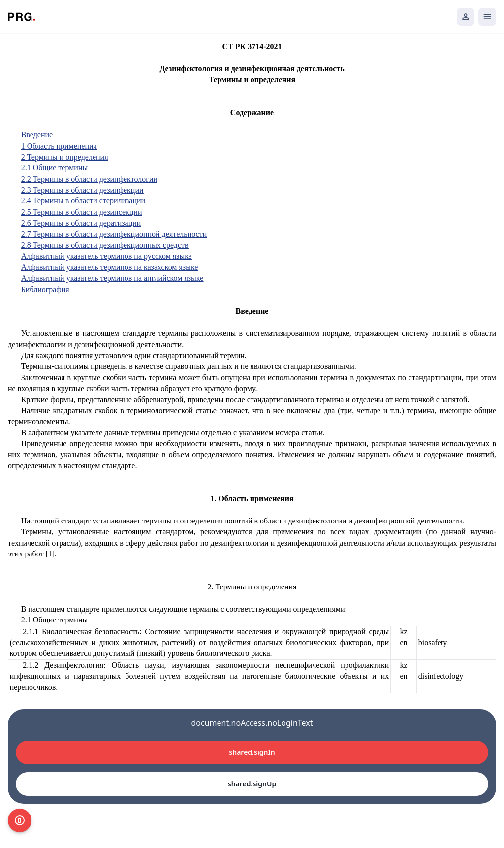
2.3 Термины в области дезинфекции (82, 190)
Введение (37, 135)
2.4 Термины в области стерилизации (83, 201)
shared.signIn (252, 752)
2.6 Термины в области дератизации (81, 223)
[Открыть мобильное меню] (487, 17)
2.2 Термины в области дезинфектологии (89, 179)
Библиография (45, 289)
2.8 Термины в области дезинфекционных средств (105, 245)
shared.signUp (252, 784)
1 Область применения (59, 146)
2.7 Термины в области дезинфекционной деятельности (114, 234)
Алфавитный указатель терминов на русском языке (107, 256)
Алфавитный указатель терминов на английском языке (112, 278)
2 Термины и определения (65, 157)
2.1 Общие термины (55, 168)
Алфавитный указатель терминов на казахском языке (110, 267)
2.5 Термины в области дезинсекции (82, 212)
